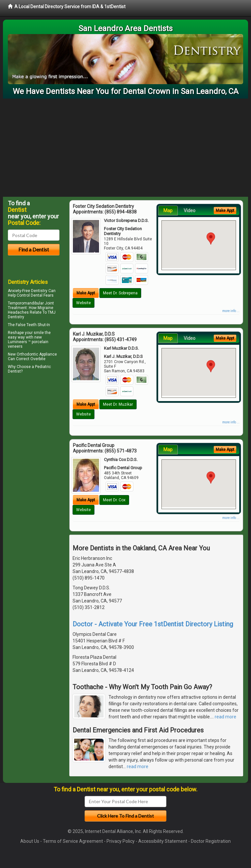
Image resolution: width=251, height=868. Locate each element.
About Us (30, 841)
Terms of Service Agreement (73, 841)
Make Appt (86, 293)
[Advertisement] (125, 148)
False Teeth (26, 325)
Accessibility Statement (163, 841)
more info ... (231, 311)
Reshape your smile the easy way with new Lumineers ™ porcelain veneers (29, 340)
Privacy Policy (121, 841)
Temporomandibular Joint (31, 303)
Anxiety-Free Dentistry (28, 291)
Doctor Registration (211, 841)
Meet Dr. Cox (114, 500)
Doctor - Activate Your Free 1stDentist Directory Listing (153, 624)
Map (168, 211)
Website (84, 303)
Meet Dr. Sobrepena (120, 293)
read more (226, 717)
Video (190, 211)
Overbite (38, 359)
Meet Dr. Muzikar (118, 404)
